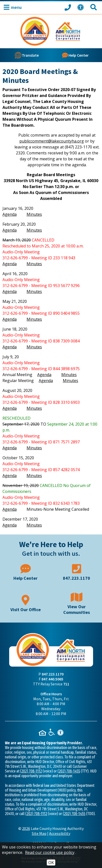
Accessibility (60, 833)
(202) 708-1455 (69, 771)
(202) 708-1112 (31, 771)
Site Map (39, 833)
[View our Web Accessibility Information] (81, 7)
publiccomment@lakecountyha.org (52, 141)
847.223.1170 (53, 674)
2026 (26, 828)
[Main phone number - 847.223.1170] (77, 572)
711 (66, 684)
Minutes (34, 214)
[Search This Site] (94, 7)
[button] (11, 7)
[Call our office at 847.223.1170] (68, 7)
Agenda (10, 214)
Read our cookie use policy (50, 852)
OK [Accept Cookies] (51, 863)
